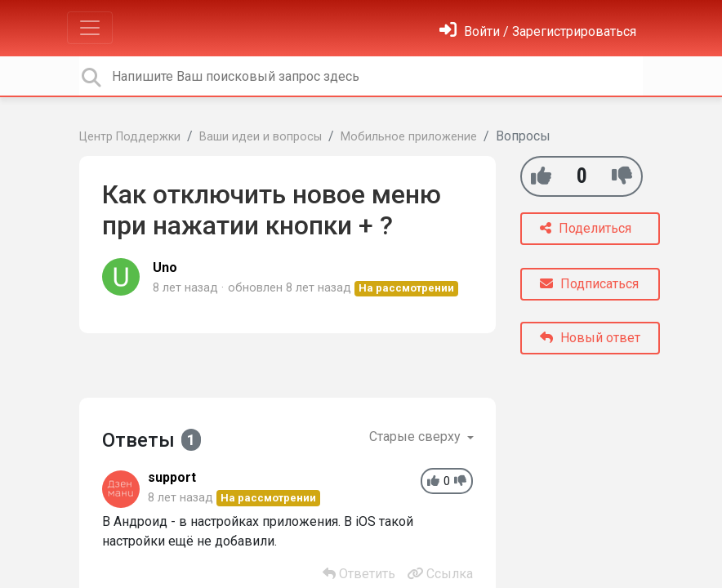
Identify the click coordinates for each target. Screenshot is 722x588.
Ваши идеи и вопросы (261, 137)
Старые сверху (417, 437)
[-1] (622, 176)
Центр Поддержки (130, 137)
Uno (165, 267)
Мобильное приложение (409, 137)
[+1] (541, 176)
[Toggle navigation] (90, 28)
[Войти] (538, 31)
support (172, 477)
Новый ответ (590, 338)
